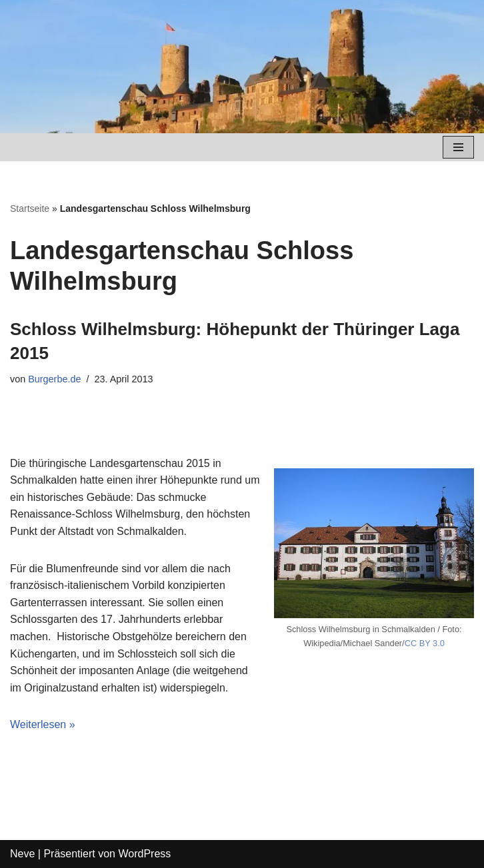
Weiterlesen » (43, 724)
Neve (22, 854)
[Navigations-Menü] (458, 147)
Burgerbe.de (54, 379)
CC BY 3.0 (425, 643)
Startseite (30, 209)
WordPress (144, 854)
